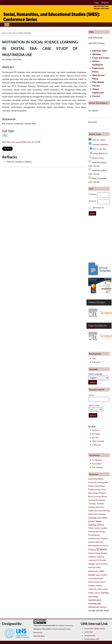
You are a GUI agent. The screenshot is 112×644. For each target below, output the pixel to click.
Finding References (100, 153)
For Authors (97, 464)
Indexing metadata (100, 144)
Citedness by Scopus (97, 302)
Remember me (99, 208)
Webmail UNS (90, 635)
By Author (96, 434)
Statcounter (38, 632)
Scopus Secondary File (98, 326)
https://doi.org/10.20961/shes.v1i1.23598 (23, 142)
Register (105, 2)
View (94, 359)
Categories (97, 445)
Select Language (95, 374)
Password (92, 201)
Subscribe (96, 362)
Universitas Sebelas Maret (95, 629)
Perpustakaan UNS (92, 639)
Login (96, 2)
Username (93, 194)
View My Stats (39, 636)
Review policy (98, 158)
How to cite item (99, 149)
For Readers (97, 460)
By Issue (96, 430)
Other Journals (98, 441)
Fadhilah (28, 33)
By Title (96, 438)
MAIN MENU (7, 25)
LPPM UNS (89, 632)
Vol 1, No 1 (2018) (16, 33)
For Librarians (98, 467)
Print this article (99, 140)
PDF (5, 135)
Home (5, 33)
